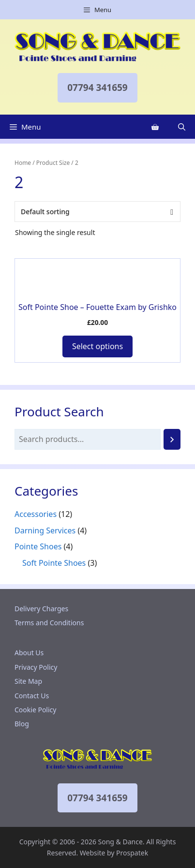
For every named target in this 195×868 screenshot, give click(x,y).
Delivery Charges (41, 609)
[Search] (172, 439)
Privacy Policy (36, 667)
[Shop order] (97, 212)
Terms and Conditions (49, 623)
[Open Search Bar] (182, 127)
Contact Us (32, 696)
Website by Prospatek (114, 853)
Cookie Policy (35, 710)
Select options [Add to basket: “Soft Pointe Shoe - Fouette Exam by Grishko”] (97, 346)
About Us (29, 653)
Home (23, 163)
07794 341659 (97, 88)
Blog (22, 724)
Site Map (28, 681)
